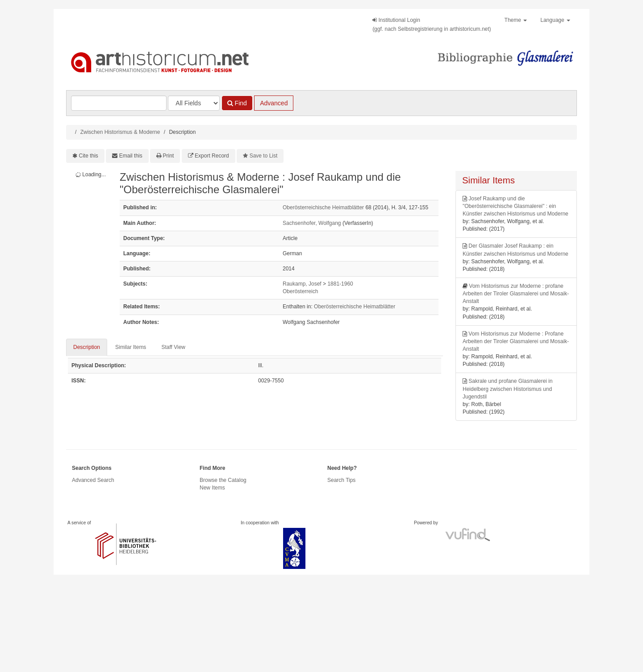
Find (237, 103)
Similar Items (131, 347)
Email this (131, 156)
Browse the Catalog (223, 480)
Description (87, 347)
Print (169, 156)
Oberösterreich (300, 291)
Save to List (264, 156)
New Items (212, 488)
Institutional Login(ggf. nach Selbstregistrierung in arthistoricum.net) (432, 25)
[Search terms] (119, 103)
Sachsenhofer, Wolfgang (312, 223)
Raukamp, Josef (302, 284)
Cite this (89, 156)
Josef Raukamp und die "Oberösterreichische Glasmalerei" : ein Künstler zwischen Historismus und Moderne (516, 206)
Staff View (173, 347)
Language (555, 20)
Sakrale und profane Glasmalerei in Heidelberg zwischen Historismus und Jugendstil (507, 389)
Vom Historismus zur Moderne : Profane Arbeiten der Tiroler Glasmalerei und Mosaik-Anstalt (516, 341)
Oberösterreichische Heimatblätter (323, 207)
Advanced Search (93, 480)
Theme (516, 20)
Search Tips (341, 480)
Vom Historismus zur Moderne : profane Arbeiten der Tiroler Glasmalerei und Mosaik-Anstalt (516, 294)
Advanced (274, 103)
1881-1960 (340, 284)
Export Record (212, 156)
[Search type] (194, 103)
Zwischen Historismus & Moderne (120, 132)
